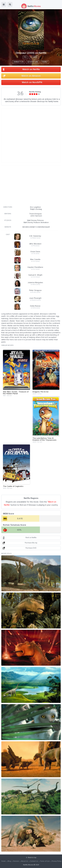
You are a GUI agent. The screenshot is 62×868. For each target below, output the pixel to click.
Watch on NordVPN (32, 82)
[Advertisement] (30, 185)
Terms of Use (45, 861)
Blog (9, 861)
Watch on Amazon (31, 76)
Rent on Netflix (31, 538)
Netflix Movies (28, 865)
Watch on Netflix (31, 69)
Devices (16, 861)
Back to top (32, 858)
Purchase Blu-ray (31, 543)
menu (4, 4)
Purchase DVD (31, 548)
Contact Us (34, 861)
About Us (25, 861)
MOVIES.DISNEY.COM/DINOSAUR (36, 227)
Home (3, 861)
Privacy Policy (57, 861)
